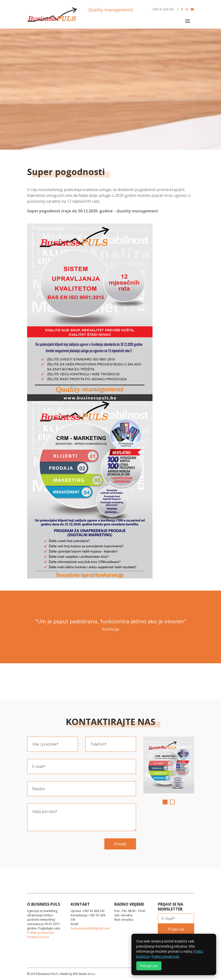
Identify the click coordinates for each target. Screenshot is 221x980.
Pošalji (120, 844)
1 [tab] (166, 803)
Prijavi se (176, 929)
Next (198, 765)
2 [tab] (173, 803)
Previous (140, 765)
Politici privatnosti (165, 956)
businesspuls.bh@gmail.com (90, 928)
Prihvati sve (149, 966)
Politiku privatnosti (40, 933)
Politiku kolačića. (38, 937)
